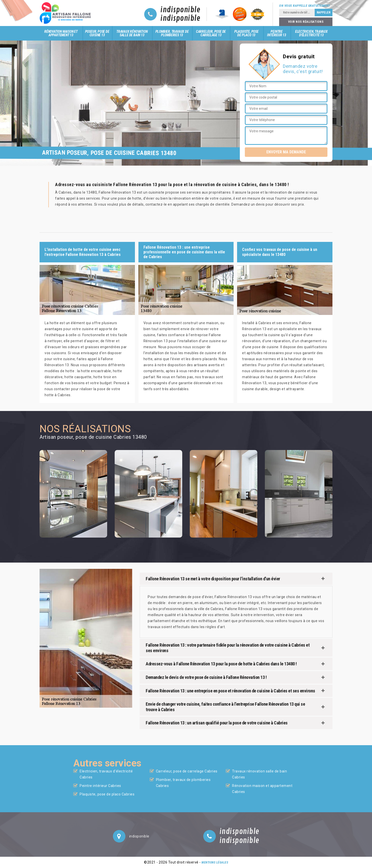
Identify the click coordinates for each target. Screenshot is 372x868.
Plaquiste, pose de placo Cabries (107, 794)
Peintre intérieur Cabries (100, 786)
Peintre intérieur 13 (277, 33)
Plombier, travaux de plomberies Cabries (183, 783)
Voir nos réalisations (306, 22)
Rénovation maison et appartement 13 (61, 33)
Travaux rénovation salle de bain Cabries (259, 774)
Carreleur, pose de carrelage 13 (211, 33)
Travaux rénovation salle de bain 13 (132, 33)
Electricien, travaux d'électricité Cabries (106, 774)
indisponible (180, 10)
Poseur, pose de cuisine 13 (97, 33)
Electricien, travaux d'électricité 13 (311, 33)
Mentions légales (215, 862)
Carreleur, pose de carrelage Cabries (187, 771)
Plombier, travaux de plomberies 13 (172, 33)
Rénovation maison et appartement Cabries (262, 789)
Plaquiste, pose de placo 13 (246, 33)
